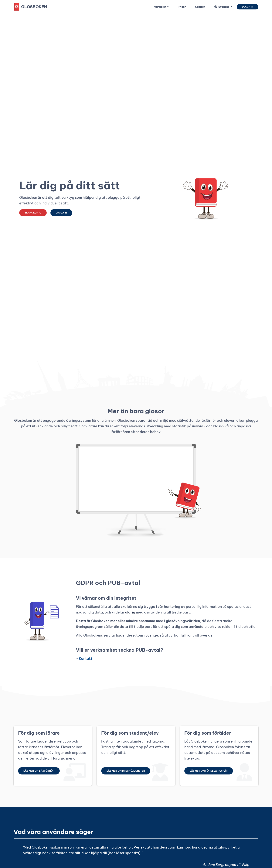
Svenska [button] (222, 7)
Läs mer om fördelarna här (209, 771)
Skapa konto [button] (33, 213)
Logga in (248, 7)
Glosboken (34, 7)
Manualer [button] (160, 7)
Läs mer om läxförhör (39, 771)
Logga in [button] (61, 213)
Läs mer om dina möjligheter (126, 771)
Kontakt (86, 659)
